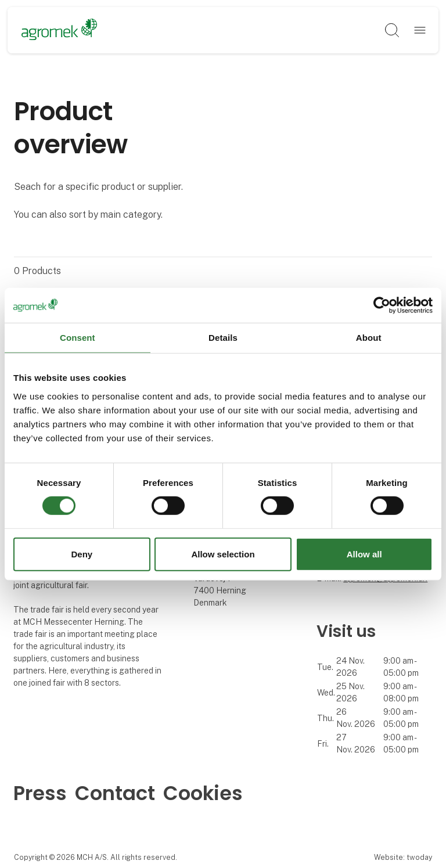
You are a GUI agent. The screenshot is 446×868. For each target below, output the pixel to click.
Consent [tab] (78, 337)
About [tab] (369, 337)
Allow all (364, 554)
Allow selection (223, 554)
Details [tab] (223, 337)
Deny (82, 554)
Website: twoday (403, 857)
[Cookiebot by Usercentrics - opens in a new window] (382, 305)
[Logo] (60, 30)
